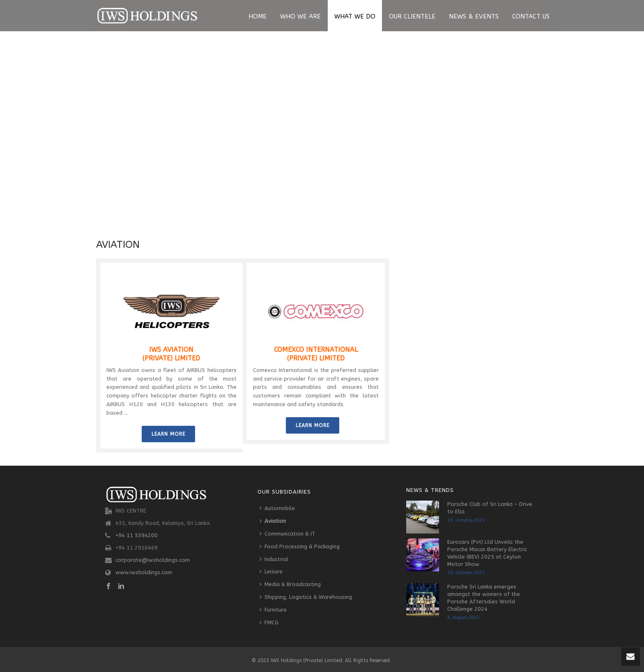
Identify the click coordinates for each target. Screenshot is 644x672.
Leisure (271, 572)
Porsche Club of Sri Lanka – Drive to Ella (490, 508)
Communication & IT (287, 534)
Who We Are (300, 16)
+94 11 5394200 (137, 535)
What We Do (355, 16)
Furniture (273, 610)
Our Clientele (412, 16)
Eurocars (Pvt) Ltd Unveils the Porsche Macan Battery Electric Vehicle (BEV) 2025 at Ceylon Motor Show (487, 553)
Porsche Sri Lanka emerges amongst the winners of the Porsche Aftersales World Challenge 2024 (484, 598)
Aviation (273, 521)
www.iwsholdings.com (144, 572)
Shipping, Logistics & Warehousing (306, 597)
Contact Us (531, 16)
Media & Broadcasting (290, 584)
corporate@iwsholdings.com (153, 560)
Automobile (277, 508)
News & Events (474, 16)
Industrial (274, 559)
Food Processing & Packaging (300, 546)
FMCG (269, 622)
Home (258, 16)
